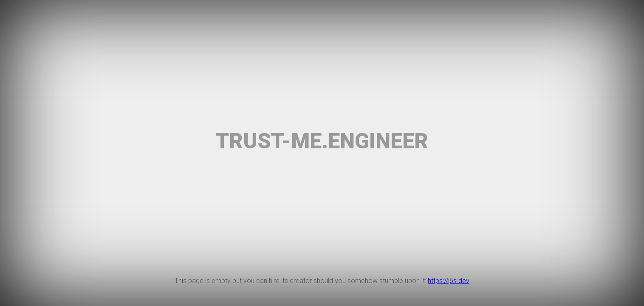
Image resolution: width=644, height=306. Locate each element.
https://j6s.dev (449, 281)
